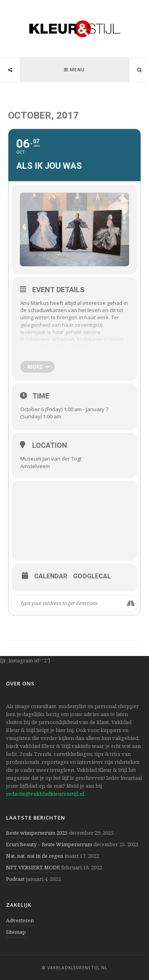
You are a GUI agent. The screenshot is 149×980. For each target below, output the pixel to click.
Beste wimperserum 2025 (37, 833)
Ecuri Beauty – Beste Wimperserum (49, 844)
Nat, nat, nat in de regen (35, 856)
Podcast (15, 879)
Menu (77, 69)
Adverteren (20, 920)
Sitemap (16, 932)
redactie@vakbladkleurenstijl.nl (45, 794)
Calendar (51, 576)
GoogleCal (92, 576)
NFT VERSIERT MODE (33, 867)
